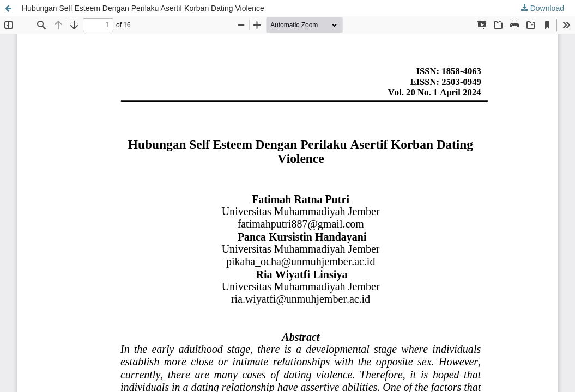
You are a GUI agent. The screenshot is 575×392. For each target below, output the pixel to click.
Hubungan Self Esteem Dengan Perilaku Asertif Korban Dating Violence (143, 8)
